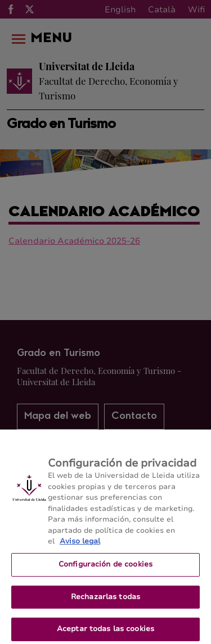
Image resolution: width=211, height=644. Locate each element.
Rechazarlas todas (105, 600)
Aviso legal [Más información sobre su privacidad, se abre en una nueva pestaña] (80, 545)
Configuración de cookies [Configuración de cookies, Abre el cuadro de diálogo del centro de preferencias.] (105, 568)
